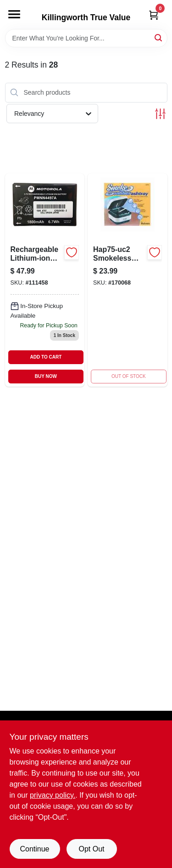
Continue (34, 849)
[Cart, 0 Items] (154, 15)
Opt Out (91, 849)
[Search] (159, 37)
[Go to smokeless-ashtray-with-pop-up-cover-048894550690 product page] (128, 280)
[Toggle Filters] (160, 114)
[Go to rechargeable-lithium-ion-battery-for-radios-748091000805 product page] (45, 280)
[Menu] (14, 14)
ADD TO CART (46, 357)
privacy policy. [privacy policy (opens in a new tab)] (53, 795)
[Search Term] (86, 38)
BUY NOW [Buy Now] (46, 376)
